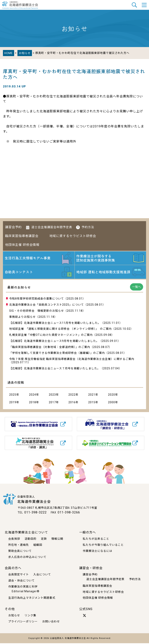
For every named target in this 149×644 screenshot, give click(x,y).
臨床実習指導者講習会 (22, 236)
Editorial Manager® (26, 592)
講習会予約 (13, 227)
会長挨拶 (14, 540)
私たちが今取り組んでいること (103, 546)
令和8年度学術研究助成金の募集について (37, 300)
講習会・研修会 (91, 569)
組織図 (38, 546)
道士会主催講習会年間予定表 (52, 227)
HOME (9, 53)
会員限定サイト (19, 575)
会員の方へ (13, 569)
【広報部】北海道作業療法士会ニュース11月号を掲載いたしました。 (55, 324)
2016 (72, 403)
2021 (92, 395)
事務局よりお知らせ (22, 318)
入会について (42, 575)
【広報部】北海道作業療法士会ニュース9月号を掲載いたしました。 (54, 342)
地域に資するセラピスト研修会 (73, 236)
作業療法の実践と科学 (23, 587)
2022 (72, 395)
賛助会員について (20, 552)
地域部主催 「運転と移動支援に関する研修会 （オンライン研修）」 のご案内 (60, 330)
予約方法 (88, 227)
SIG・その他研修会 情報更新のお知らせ (37, 312)
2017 (52, 403)
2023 (52, 395)
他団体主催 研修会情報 (22, 245)
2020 (112, 395)
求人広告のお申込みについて (27, 558)
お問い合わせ (51, 622)
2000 (112, 403)
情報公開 (57, 540)
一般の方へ (88, 533)
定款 (44, 540)
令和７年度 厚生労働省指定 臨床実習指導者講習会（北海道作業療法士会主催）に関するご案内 (72, 360)
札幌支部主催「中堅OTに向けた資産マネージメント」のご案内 (51, 336)
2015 (92, 403)
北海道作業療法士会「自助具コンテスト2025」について (47, 306)
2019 (13, 403)
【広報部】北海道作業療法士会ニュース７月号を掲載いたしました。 (55, 369)
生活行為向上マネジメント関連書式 (32, 599)
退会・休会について (21, 581)
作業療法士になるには (97, 552)
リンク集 (30, 616)
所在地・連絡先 (19, 546)
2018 (33, 403)
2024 (33, 395)
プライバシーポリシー (23, 622)
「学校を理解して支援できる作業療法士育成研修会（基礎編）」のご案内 (57, 354)
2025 (13, 395)
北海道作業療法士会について (26, 533)
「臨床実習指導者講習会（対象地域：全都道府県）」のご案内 (50, 348)
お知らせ (25, 53)
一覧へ (137, 288)
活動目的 (30, 540)
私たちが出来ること (96, 540)
